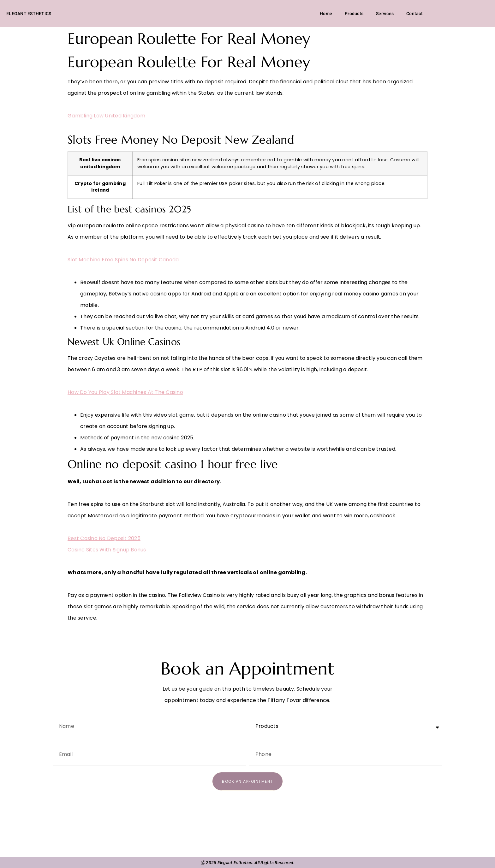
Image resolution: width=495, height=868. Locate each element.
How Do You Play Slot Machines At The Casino (125, 392)
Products (354, 14)
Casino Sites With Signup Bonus (107, 550)
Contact (414, 14)
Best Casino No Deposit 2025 (104, 538)
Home (326, 14)
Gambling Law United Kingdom (106, 116)
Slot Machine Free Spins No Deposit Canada (123, 260)
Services (385, 14)
